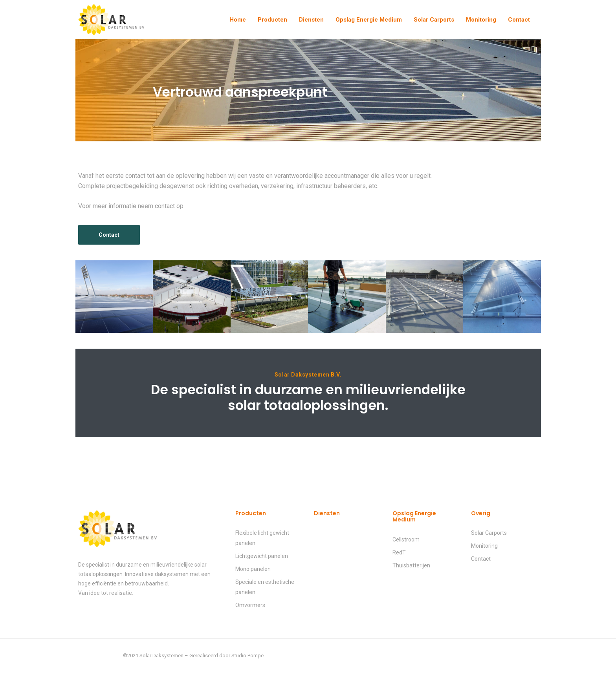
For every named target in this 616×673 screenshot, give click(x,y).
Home (238, 20)
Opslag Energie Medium (369, 20)
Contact (519, 20)
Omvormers (250, 605)
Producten (272, 20)
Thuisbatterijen (411, 565)
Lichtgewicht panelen (262, 556)
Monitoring (481, 20)
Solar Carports (434, 20)
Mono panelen (253, 569)
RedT (399, 552)
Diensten (311, 20)
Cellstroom (406, 539)
